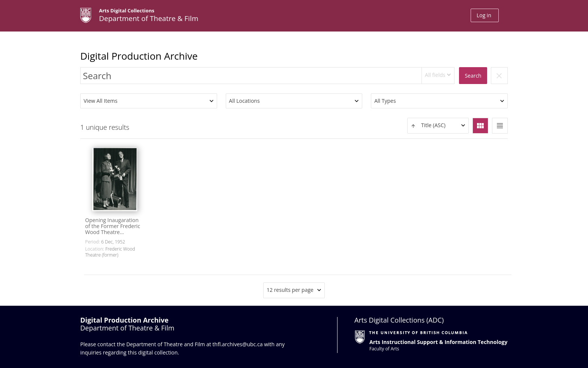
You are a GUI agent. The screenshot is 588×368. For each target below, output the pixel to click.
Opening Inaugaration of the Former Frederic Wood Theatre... (113, 226)
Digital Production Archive (139, 56)
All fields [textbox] (435, 75)
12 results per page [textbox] (290, 290)
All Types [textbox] (385, 101)
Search (473, 76)
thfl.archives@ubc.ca (238, 344)
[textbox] (438, 125)
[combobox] (438, 76)
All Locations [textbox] (244, 101)
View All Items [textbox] (100, 101)
